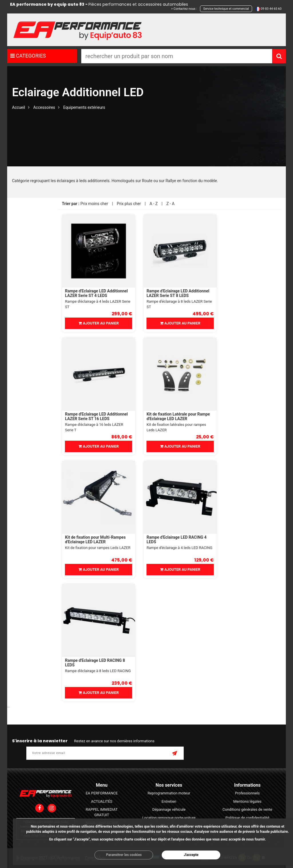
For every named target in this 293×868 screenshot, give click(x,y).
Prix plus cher (129, 204)
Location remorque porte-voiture (169, 818)
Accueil (19, 107)
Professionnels (247, 793)
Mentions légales (247, 801)
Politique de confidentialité (247, 818)
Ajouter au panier (99, 323)
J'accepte (191, 855)
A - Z (154, 204)
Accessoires (44, 107)
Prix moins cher (94, 204)
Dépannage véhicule (169, 809)
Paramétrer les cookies (124, 855)
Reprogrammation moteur (169, 793)
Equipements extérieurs (84, 107)
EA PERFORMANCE (102, 793)
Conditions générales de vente (248, 809)
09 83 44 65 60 (271, 9)
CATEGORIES (28, 56)
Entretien (169, 801)
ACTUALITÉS (102, 801)
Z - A (170, 204)
